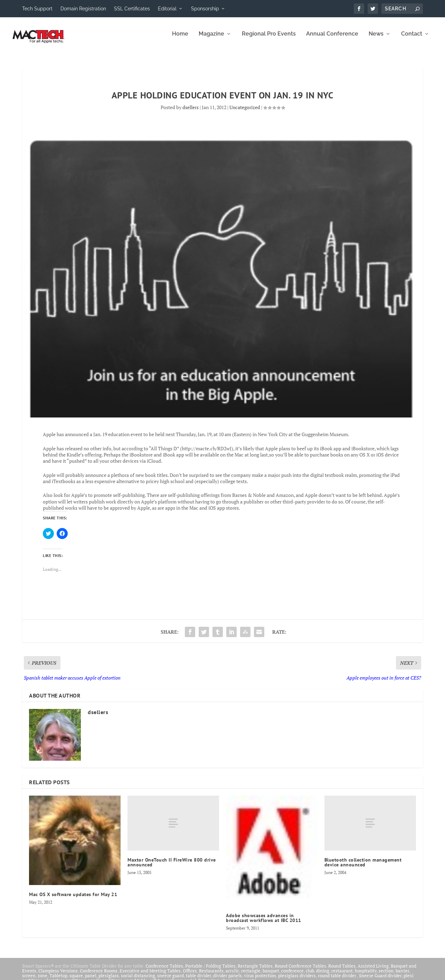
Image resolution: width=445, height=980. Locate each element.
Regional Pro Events (269, 39)
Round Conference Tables (300, 971)
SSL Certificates (132, 9)
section (386, 976)
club (310, 976)
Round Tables (342, 971)
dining (323, 976)
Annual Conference (332, 39)
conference (292, 976)
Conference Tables (164, 971)
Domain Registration (83, 9)
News (376, 39)
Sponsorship (205, 9)
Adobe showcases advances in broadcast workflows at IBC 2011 (264, 923)
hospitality (366, 976)
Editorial (167, 9)
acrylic (232, 976)
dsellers (191, 112)
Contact (412, 39)
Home (180, 39)
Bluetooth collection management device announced (363, 867)
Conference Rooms (99, 976)
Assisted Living (373, 971)
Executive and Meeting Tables (150, 976)
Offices (190, 976)
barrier (402, 976)
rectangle (251, 976)
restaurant (342, 976)
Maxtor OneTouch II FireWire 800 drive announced (172, 867)
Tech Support (37, 9)
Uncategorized (245, 112)
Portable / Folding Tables (210, 971)
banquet (271, 976)
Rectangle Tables (255, 971)
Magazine (211, 39)
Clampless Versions (58, 976)
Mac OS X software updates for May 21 (73, 899)
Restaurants (211, 976)
